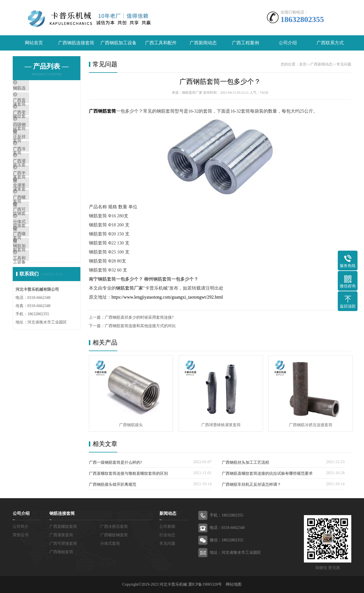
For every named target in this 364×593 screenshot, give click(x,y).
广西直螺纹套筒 (41, 106)
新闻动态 (168, 513)
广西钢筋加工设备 (119, 43)
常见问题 (344, 64)
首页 (303, 64)
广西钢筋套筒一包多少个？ (220, 82)
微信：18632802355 (226, 540)
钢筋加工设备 (39, 305)
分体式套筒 (37, 272)
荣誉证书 (21, 535)
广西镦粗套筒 (39, 289)
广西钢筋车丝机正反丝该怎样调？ (251, 484)
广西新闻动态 (203, 43)
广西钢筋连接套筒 (76, 43)
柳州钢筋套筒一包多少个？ (171, 279)
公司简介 (21, 527)
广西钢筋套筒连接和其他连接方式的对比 (140, 326)
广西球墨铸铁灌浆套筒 (220, 425)
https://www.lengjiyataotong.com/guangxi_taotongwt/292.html (168, 297)
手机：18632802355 (226, 515)
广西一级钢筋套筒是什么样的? (115, 462)
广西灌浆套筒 (39, 189)
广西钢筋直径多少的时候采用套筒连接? (139, 318)
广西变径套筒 (39, 122)
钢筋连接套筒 (39, 89)
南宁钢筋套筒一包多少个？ (116, 279)
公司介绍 (288, 43)
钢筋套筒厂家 (130, 288)
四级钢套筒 (37, 139)
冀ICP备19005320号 (205, 584)
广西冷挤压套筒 (41, 172)
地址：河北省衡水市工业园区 (235, 552)
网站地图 (234, 584)
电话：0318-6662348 (227, 528)
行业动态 (167, 535)
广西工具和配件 (161, 43)
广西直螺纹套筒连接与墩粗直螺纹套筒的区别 (128, 473)
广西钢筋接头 (131, 425)
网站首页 (34, 43)
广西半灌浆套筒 (41, 205)
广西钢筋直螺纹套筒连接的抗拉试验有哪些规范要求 (267, 473)
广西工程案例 (245, 43)
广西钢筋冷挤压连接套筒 (309, 425)
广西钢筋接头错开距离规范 (113, 484)
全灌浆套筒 (37, 222)
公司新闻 (167, 527)
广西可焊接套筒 (41, 255)
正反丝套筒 (37, 156)
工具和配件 (37, 322)
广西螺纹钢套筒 (41, 239)
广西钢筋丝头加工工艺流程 (245, 462)
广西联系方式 (330, 43)
